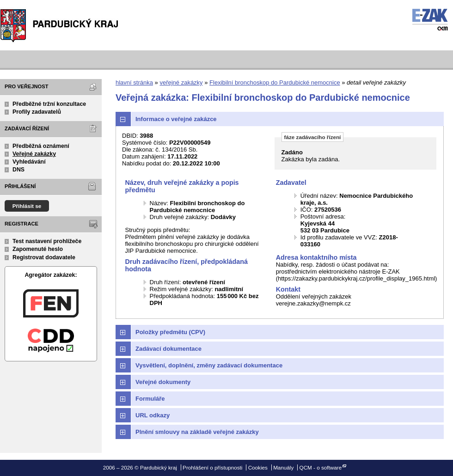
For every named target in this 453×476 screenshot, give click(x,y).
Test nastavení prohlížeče (47, 241)
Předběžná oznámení (41, 146)
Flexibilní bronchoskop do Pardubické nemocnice (275, 82)
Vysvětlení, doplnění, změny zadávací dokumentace (209, 365)
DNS (18, 170)
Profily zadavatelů (37, 112)
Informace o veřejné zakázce (176, 119)
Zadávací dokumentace (168, 349)
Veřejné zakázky (34, 154)
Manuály (283, 467)
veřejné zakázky (181, 82)
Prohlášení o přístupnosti (212, 467)
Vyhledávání (29, 162)
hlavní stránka (134, 82)
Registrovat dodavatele (44, 257)
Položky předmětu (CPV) (170, 332)
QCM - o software (321, 467)
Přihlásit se (27, 206)
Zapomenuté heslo (38, 249)
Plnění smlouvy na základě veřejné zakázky (197, 432)
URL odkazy (153, 415)
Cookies (258, 467)
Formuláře (150, 399)
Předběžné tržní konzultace (49, 104)
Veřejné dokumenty (163, 382)
